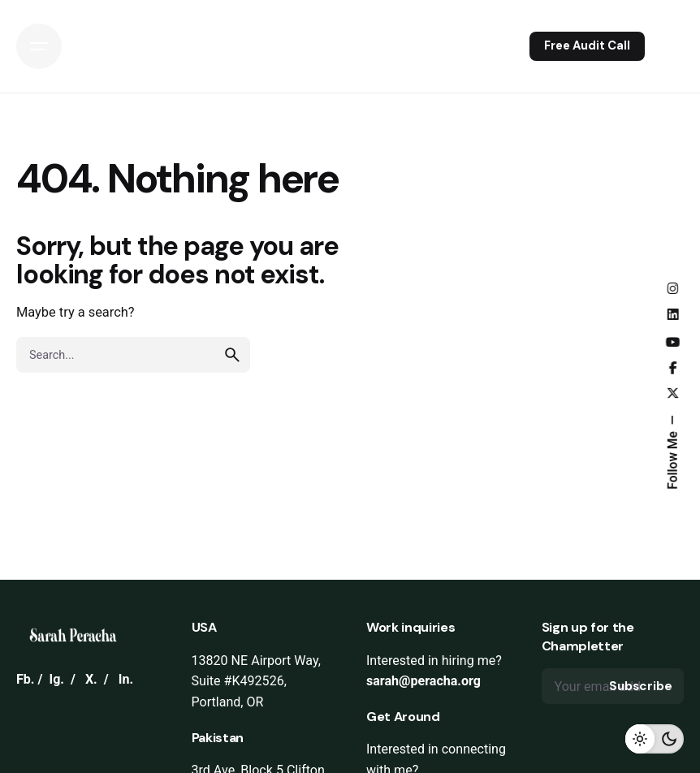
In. (126, 679)
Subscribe (641, 686)
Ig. (56, 679)
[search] (232, 355)
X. (91, 679)
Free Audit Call (587, 45)
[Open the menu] (39, 46)
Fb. (26, 679)
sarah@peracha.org (423, 681)
